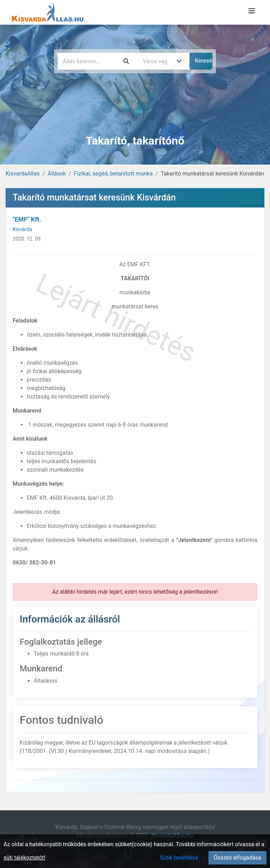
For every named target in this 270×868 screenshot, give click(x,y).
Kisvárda (22, 229)
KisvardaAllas (23, 174)
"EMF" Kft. (27, 219)
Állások (57, 174)
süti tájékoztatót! (24, 858)
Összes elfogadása (237, 858)
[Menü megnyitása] (252, 11)
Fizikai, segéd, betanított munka (113, 174)
